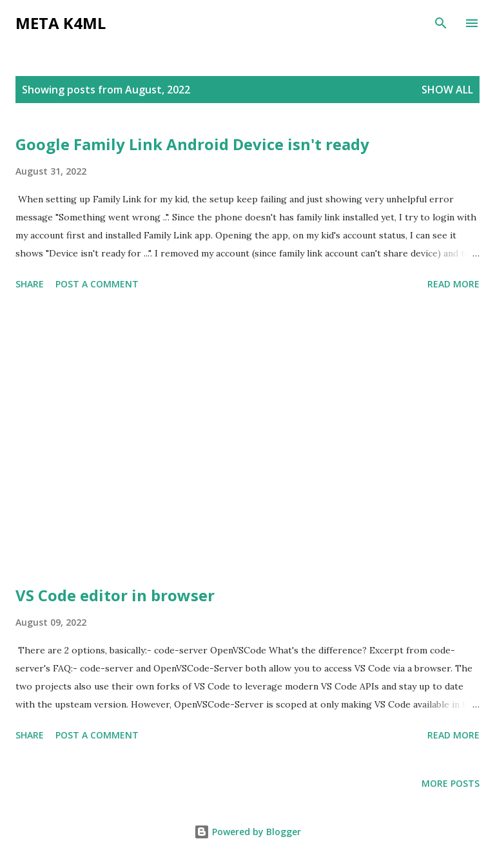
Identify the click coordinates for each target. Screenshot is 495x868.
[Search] (441, 23)
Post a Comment (97, 284)
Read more (453, 284)
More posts (451, 783)
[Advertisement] (247, 440)
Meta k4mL (61, 23)
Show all (447, 90)
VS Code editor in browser (115, 595)
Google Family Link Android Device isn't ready (192, 144)
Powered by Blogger (247, 832)
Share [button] (30, 284)
